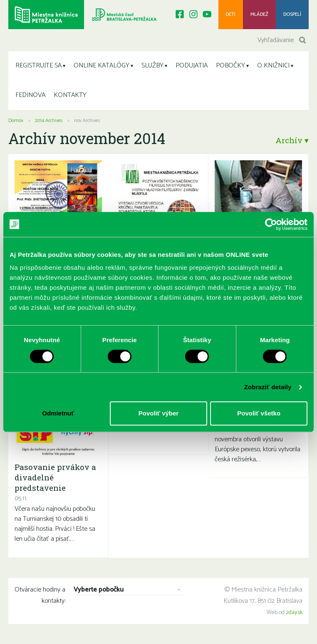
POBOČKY (230, 66)
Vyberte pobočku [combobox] (99, 590)
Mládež (259, 14)
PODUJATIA (192, 66)
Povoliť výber (158, 413)
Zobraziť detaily (268, 387)
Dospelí (292, 14)
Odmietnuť (58, 413)
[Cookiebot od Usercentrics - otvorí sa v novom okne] (271, 224)
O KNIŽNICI (273, 66)
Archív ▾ (292, 140)
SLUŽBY (152, 66)
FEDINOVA (30, 95)
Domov (16, 121)
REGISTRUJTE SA (38, 66)
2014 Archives (49, 121)
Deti (231, 14)
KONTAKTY (70, 95)
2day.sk (294, 613)
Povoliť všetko (259, 413)
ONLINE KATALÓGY (102, 66)
